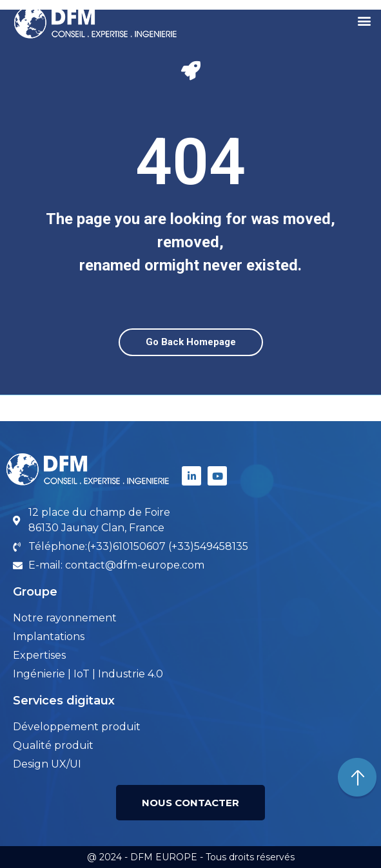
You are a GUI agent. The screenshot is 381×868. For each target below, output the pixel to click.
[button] (364, 20)
